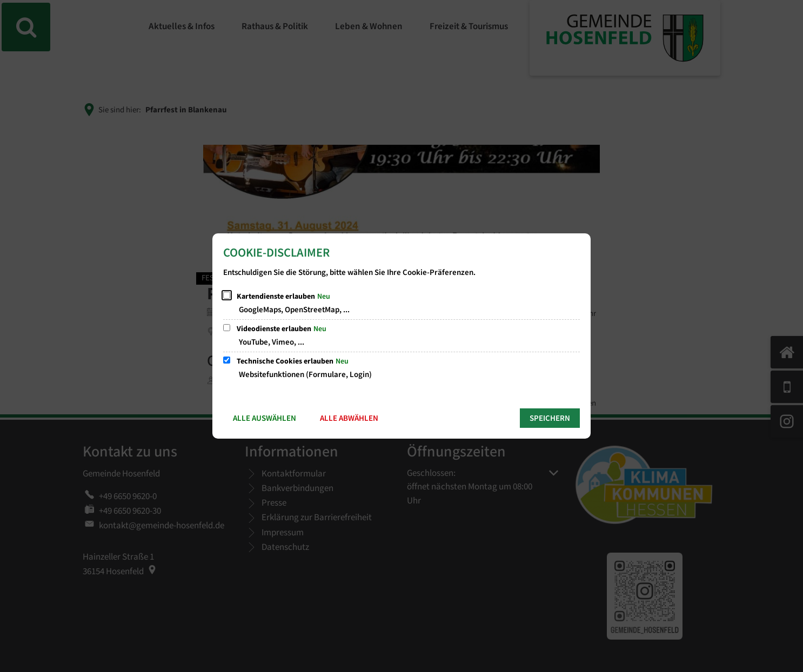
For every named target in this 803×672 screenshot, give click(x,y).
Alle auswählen (265, 418)
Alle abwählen (349, 418)
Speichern (550, 418)
